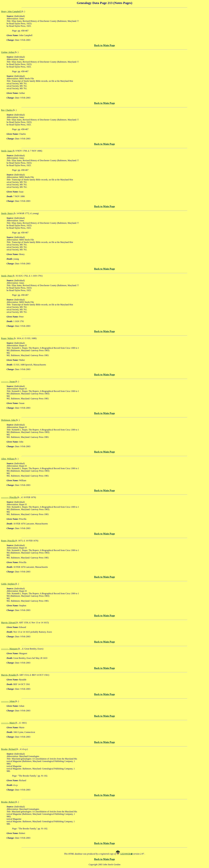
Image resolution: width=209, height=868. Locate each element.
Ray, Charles (7, 110)
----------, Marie (8, 723)
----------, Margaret (10, 649)
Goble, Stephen (8, 584)
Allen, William (8, 459)
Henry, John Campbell (11, 11)
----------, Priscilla (9, 497)
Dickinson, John (9, 420)
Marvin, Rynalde (9, 675)
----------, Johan (8, 701)
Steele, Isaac (7, 151)
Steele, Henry (7, 213)
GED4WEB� (127, 854)
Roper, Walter (7, 338)
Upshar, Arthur (8, 52)
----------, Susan (8, 382)
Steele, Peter (7, 276)
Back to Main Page (104, 45)
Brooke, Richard (9, 749)
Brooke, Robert (8, 802)
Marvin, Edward (9, 623)
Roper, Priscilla (8, 541)
